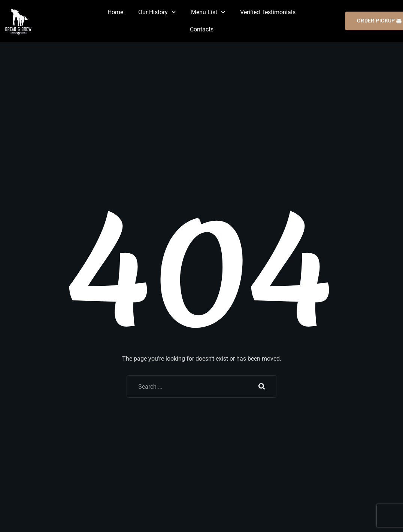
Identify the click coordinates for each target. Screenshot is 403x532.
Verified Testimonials (268, 12)
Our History (157, 12)
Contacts (202, 29)
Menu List (208, 12)
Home (115, 12)
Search (262, 386)
